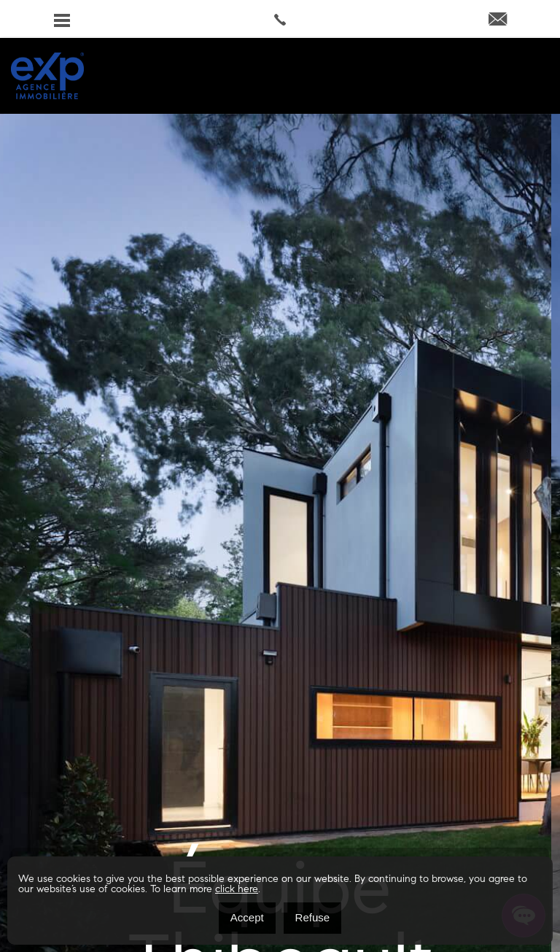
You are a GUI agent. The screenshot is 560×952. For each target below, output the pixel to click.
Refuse (313, 917)
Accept (247, 917)
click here (237, 890)
